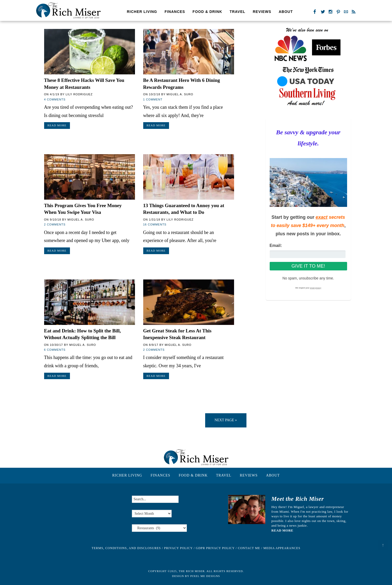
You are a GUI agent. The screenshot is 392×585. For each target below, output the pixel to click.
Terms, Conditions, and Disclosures (126, 548)
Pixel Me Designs (205, 576)
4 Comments (55, 99)
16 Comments (155, 224)
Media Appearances (282, 548)
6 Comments (55, 350)
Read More (57, 125)
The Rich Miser (68, 10)
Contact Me (249, 548)
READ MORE (282, 530)
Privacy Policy (178, 548)
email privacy (316, 288)
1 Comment (153, 99)
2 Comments (55, 224)
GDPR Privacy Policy (215, 548)
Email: (276, 245)
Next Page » (226, 420)
